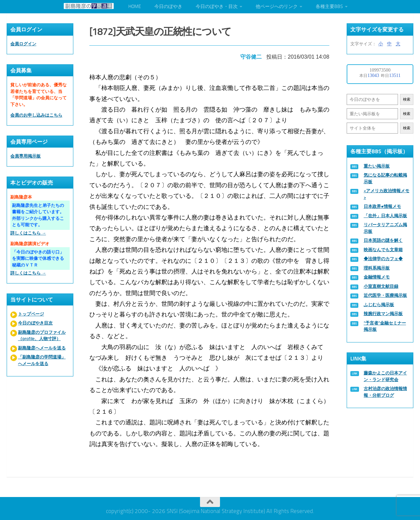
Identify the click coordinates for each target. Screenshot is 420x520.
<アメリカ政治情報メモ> (386, 194)
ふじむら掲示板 (379, 305)
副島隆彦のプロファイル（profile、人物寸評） (42, 336)
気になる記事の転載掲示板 (385, 178)
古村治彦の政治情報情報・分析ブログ (385, 392)
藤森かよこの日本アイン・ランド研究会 (385, 376)
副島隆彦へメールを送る (42, 348)
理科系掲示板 (377, 268)
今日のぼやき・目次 (217, 6)
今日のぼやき (168, 6)
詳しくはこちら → (28, 233)
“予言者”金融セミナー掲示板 (385, 326)
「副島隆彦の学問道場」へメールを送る (42, 360)
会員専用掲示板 (25, 156)
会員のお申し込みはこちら (36, 115)
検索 (407, 99)
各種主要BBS (329, 6)
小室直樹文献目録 (381, 286)
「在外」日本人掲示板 (385, 216)
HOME (135, 6)
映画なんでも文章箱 (383, 250)
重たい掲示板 (377, 166)
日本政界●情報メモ (382, 206)
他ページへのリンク (277, 6)
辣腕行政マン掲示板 (383, 314)
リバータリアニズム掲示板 (385, 228)
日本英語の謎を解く (383, 240)
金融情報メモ (377, 277)
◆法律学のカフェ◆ (383, 259)
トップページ (31, 314)
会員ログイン (23, 44)
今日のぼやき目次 (35, 323)
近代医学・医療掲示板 (385, 295)
